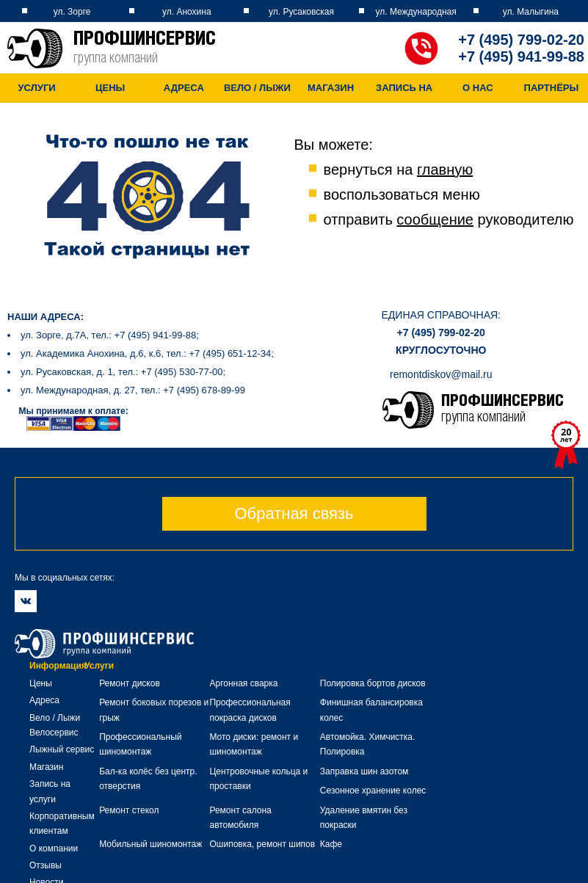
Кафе (331, 844)
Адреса (185, 88)
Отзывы (46, 865)
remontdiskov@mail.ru (441, 374)
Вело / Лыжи (259, 88)
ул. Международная (416, 12)
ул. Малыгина (531, 12)
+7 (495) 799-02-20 (521, 40)
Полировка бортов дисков (373, 683)
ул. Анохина (187, 12)
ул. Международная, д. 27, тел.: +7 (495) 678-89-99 (133, 390)
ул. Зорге (72, 12)
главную (445, 170)
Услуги (37, 88)
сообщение (435, 219)
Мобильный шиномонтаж (150, 844)
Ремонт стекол (129, 810)
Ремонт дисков (130, 683)
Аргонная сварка (243, 683)
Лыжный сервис (62, 749)
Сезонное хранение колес (373, 791)
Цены (111, 88)
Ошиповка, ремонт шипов (262, 844)
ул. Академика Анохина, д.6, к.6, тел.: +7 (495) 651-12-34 (146, 353)
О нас (481, 88)
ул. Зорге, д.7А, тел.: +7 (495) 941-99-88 (108, 335)
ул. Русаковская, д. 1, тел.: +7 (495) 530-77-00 (122, 372)
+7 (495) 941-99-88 (521, 57)
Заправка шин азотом (364, 771)
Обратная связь (294, 513)
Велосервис (54, 733)
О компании (54, 849)
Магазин (333, 88)
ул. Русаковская (301, 12)
